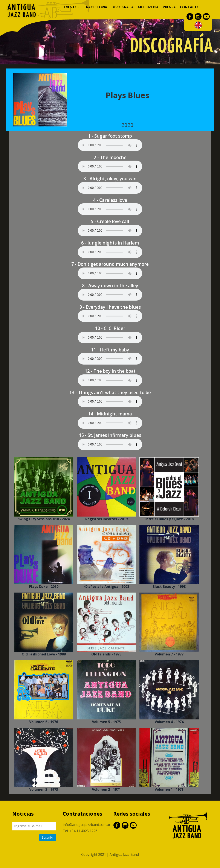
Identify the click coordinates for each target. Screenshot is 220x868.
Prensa (169, 7)
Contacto (190, 7)
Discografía (123, 7)
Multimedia (148, 7)
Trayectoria (95, 7)
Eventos (72, 7)
